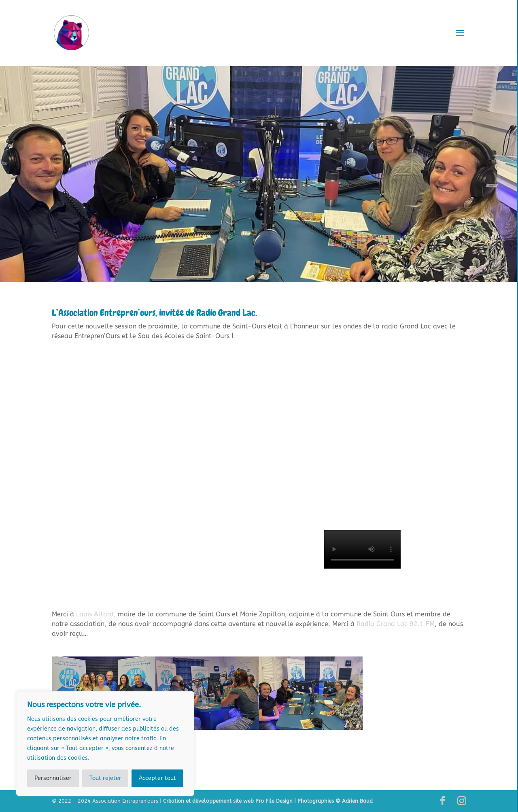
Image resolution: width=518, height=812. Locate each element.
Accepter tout (157, 778)
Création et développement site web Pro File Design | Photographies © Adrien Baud (268, 801)
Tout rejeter (105, 778)
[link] (97, 614)
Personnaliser (53, 778)
